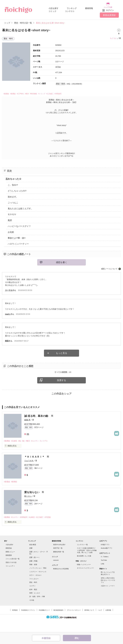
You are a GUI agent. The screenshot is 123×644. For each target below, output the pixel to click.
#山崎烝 (35, 529)
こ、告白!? (13, 184)
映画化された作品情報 (61, 581)
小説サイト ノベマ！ (108, 598)
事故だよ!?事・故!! (17, 237)
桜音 (7, 340)
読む (77, 638)
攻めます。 (13, 195)
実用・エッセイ (35, 605)
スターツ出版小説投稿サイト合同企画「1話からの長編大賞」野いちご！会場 (87, 562)
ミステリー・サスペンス (38, 584)
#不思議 (52, 529)
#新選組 (7, 92)
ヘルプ (100, 622)
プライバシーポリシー (74, 622)
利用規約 (15, 622)
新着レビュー (10, 564)
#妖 (25, 452)
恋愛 (31, 560)
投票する (61, 392)
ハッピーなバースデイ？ (19, 225)
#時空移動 (44, 92)
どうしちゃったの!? (17, 190)
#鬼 (21, 452)
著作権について (89, 622)
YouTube (104, 572)
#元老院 (15, 452)
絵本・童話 (33, 602)
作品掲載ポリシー (44, 622)
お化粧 (11, 231)
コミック (53, 10)
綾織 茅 (27, 431)
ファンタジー (34, 591)
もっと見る (61, 352)
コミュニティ (10, 578)
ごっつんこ (13, 201)
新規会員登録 (109, 13)
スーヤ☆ (9, 289)
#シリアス (48, 452)
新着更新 (9, 567)
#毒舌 (31, 452)
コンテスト (70, 10)
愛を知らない (32, 504)
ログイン (110, 8)
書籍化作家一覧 (59, 564)
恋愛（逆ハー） (35, 570)
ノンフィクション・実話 (38, 580)
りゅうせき (29, 472)
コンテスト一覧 (82, 557)
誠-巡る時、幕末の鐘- (37, 427)
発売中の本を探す (59, 557)
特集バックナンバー (84, 577)
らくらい (114, 36)
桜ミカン (28, 508)
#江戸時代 (26, 92)
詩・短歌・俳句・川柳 (37, 609)
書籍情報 (89, 7)
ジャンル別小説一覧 (13, 571)
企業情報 (108, 622)
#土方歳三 (66, 92)
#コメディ (38, 452)
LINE (102, 576)
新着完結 (9, 560)
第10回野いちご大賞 (84, 568)
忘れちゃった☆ (13, 178)
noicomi (56, 572)
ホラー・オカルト (36, 587)
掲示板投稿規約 (58, 622)
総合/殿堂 (33, 557)
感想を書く (61, 261)
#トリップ (55, 92)
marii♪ (8, 313)
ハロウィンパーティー (18, 243)
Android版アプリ (107, 560)
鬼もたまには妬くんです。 (20, 207)
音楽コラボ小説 (11, 574)
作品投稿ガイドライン (28, 622)
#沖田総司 (77, 92)
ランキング (72, 7)
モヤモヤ (12, 213)
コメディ (32, 598)
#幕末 (35, 92)
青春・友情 (33, 577)
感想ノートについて (109, 268)
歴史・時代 (33, 594)
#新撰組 (16, 92)
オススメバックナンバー (85, 580)
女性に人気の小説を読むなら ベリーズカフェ (108, 592)
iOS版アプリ (105, 557)
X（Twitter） (105, 569)
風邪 (10, 219)
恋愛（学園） (34, 573)
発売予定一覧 (58, 560)
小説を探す (53, 7)
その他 (32, 612)
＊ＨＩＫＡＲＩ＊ (35, 468)
